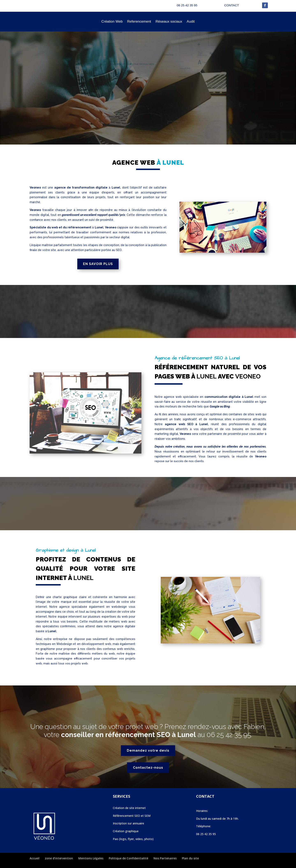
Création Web (112, 21)
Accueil (35, 858)
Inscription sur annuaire (128, 823)
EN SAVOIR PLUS (98, 264)
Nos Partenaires (165, 858)
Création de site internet (129, 808)
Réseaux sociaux (169, 21)
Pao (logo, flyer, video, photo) (133, 839)
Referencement (139, 21)
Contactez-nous (148, 768)
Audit (191, 21)
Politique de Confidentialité (128, 858)
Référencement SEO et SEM (132, 816)
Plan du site (190, 858)
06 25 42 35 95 (229, 735)
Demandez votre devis (148, 751)
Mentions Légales (91, 858)
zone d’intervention (59, 858)
